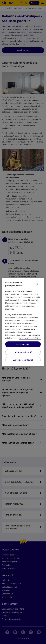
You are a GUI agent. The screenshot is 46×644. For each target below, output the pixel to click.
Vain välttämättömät (23, 360)
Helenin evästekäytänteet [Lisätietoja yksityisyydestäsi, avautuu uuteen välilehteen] (30, 338)
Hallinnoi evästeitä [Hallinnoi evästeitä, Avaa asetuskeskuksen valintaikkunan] (23, 352)
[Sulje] (37, 284)
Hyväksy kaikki (23, 344)
